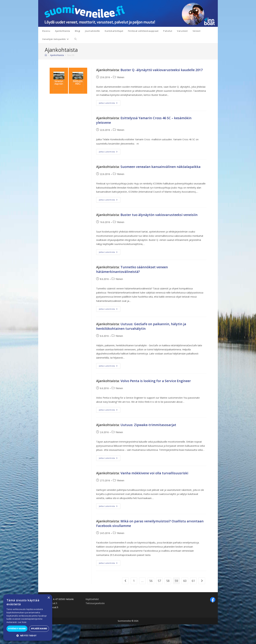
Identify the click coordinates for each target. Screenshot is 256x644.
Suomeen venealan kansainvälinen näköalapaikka (160, 167)
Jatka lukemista (110, 104)
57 (159, 581)
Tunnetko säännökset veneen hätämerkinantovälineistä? (132, 269)
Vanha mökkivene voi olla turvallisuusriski (154, 473)
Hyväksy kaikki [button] (17, 629)
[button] (28, 636)
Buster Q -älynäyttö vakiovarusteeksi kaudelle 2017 (162, 70)
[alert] (28, 618)
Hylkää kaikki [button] (39, 629)
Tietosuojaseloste (95, 603)
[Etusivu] (46, 55)
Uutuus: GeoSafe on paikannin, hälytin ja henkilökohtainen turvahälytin (141, 326)
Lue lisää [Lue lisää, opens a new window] (22, 622)
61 (193, 581)
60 (185, 581)
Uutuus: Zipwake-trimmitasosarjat (148, 425)
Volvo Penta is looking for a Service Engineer (156, 381)
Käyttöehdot (92, 599)
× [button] (49, 598)
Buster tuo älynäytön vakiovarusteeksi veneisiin (159, 215)
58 (168, 581)
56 (151, 581)
